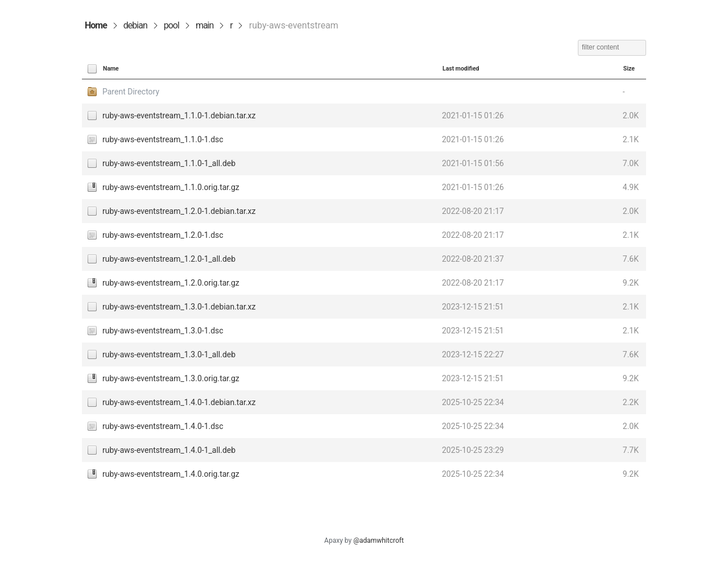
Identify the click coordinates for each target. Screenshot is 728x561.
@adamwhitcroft (379, 541)
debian (135, 25)
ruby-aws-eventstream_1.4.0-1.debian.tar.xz (179, 402)
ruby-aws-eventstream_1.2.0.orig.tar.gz (171, 283)
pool (171, 25)
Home (96, 25)
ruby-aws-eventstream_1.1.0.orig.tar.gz (171, 187)
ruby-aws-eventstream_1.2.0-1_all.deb (169, 259)
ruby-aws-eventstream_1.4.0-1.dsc (163, 426)
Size (629, 69)
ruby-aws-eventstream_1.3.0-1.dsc (163, 331)
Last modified (461, 69)
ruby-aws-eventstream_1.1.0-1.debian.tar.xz (179, 115)
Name (111, 69)
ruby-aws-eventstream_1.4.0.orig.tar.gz (171, 474)
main (204, 25)
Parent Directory (131, 92)
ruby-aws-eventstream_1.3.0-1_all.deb (169, 354)
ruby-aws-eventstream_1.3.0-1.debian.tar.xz (179, 307)
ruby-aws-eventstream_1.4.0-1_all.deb (169, 450)
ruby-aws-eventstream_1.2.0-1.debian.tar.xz (179, 211)
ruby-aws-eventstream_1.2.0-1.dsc (163, 235)
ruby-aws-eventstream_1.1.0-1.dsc (163, 139)
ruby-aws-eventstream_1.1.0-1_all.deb (169, 163)
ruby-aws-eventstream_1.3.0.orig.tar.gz (171, 378)
